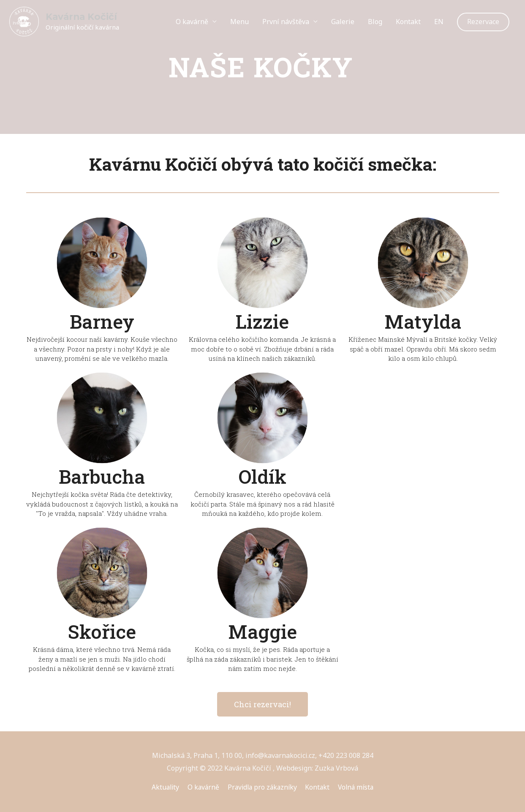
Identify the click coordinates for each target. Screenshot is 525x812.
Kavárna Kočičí (82, 17)
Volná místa (359, 787)
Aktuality (162, 787)
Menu (239, 22)
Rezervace (483, 22)
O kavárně (192, 22)
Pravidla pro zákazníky (262, 787)
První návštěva (286, 22)
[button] (262, 704)
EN (439, 22)
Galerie (343, 22)
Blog (375, 22)
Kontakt (408, 22)
